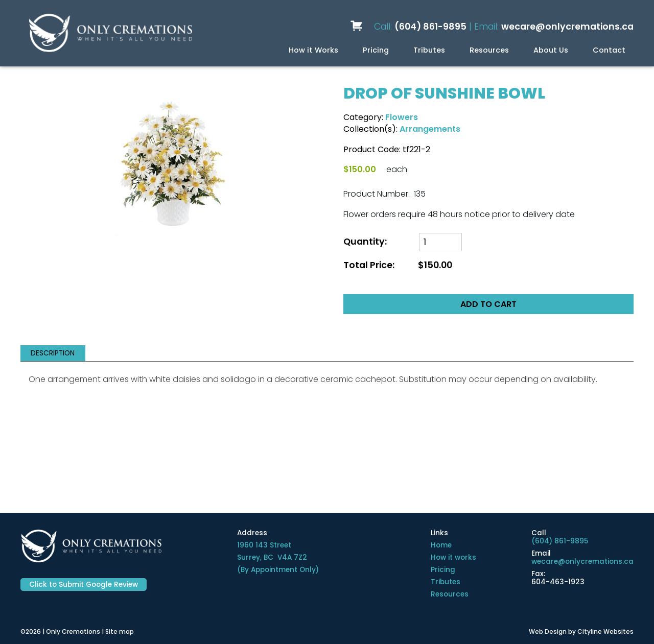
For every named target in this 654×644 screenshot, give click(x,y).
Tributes (429, 50)
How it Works (313, 50)
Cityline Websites (605, 631)
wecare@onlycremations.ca (567, 27)
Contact (609, 50)
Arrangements (430, 129)
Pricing (376, 50)
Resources (489, 50)
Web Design (548, 631)
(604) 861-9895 (430, 27)
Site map (120, 631)
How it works (453, 557)
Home (441, 545)
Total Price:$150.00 (398, 265)
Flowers (402, 117)
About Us (551, 50)
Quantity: (365, 242)
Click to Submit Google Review (84, 585)
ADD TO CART (488, 304)
